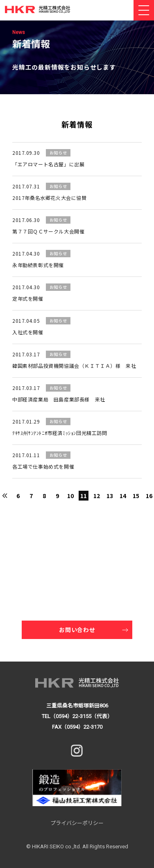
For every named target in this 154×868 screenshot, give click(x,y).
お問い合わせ (77, 630)
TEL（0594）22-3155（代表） (77, 716)
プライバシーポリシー (77, 823)
